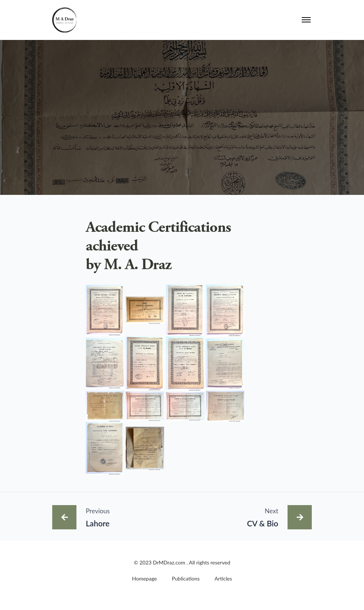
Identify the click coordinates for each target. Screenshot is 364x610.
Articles (223, 578)
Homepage (145, 578)
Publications (186, 578)
